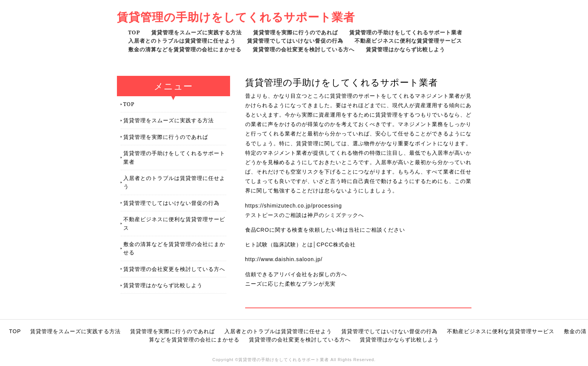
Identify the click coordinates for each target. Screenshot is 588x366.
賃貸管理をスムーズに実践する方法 (197, 32)
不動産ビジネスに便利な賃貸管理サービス (408, 41)
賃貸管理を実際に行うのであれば (296, 32)
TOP (134, 32)
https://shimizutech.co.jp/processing (294, 206)
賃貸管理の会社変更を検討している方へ (304, 49)
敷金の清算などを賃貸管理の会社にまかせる (185, 49)
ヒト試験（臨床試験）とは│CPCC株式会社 (300, 245)
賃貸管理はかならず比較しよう (405, 49)
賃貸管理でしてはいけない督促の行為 (295, 41)
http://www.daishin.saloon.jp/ (284, 259)
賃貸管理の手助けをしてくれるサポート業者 (236, 17)
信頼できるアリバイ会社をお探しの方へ (296, 274)
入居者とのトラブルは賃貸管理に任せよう (182, 41)
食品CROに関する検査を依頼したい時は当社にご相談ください (325, 230)
